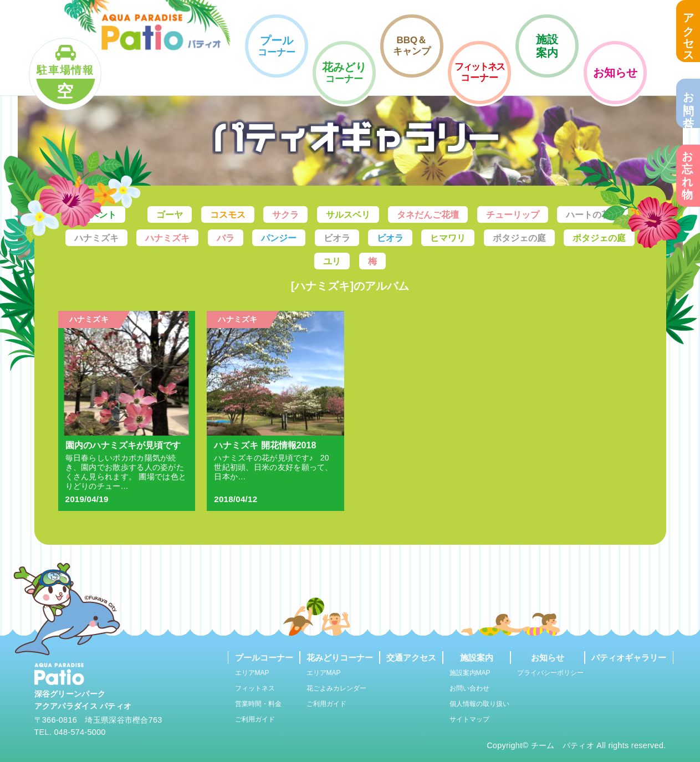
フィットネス (255, 688)
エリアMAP (252, 673)
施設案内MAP (470, 673)
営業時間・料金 (258, 704)
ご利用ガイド (255, 719)
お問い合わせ (469, 688)
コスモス (228, 215)
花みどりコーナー (340, 658)
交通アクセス (411, 658)
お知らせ (548, 658)
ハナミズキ (96, 238)
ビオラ (337, 238)
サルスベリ (348, 215)
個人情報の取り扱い (479, 704)
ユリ (332, 261)
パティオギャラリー (629, 658)
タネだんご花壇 (428, 215)
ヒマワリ (448, 238)
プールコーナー (264, 658)
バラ (226, 238)
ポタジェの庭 (519, 238)
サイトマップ (469, 719)
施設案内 (477, 658)
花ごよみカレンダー (336, 688)
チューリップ (513, 215)
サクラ (285, 215)
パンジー (279, 238)
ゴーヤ (170, 215)
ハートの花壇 (592, 215)
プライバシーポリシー (550, 673)
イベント (99, 215)
